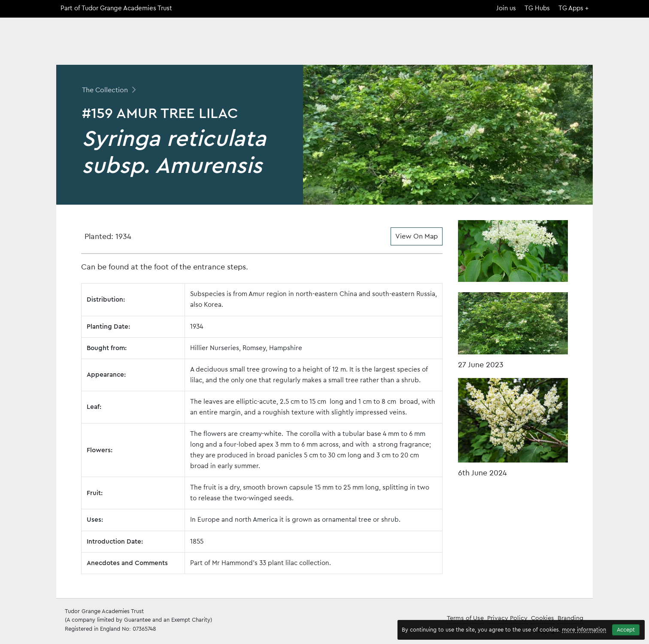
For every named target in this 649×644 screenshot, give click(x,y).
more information (584, 630)
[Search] (588, 31)
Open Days (529, 45)
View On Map (417, 236)
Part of (116, 8)
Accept (626, 630)
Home (419, 45)
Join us (506, 8)
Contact (577, 45)
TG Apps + (573, 8)
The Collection (470, 45)
